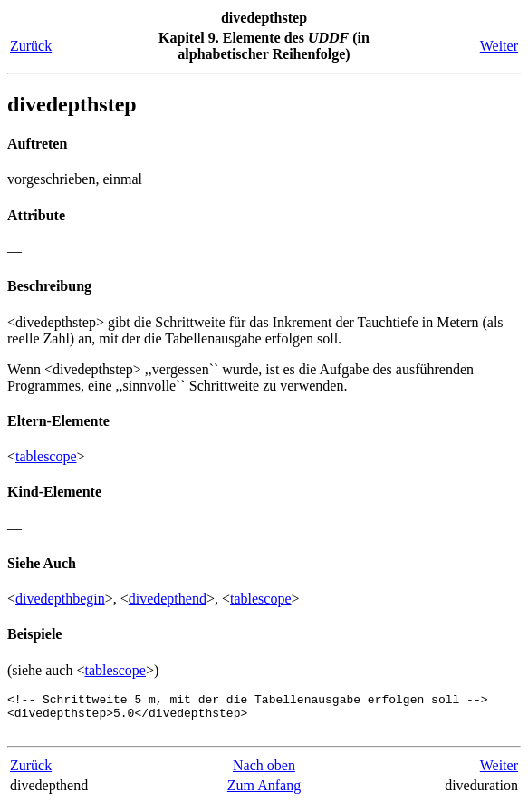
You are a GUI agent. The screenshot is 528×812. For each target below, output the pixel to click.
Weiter (499, 46)
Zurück (31, 46)
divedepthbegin (60, 599)
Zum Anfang (264, 793)
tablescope (46, 456)
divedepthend (168, 599)
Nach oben (264, 773)
